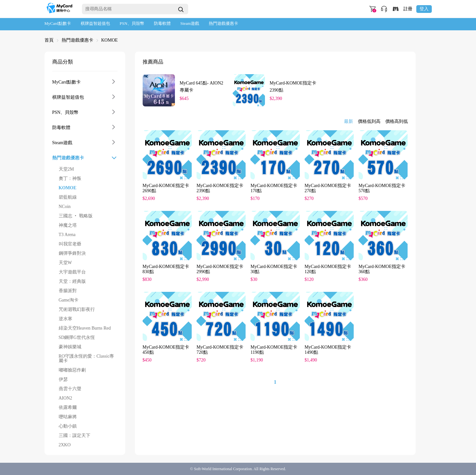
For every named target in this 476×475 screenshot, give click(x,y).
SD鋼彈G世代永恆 (77, 338)
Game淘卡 (69, 300)
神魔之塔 (68, 225)
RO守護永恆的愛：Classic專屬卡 (86, 359)
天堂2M (66, 169)
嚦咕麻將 (68, 417)
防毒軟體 (162, 23)
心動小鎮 (68, 426)
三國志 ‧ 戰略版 (76, 216)
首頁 (49, 40)
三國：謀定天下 (75, 436)
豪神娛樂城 (70, 347)
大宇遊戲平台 (72, 272)
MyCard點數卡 (58, 23)
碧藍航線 (68, 197)
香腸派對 (68, 291)
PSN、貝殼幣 (132, 23)
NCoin (65, 207)
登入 (424, 9)
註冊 (408, 9)
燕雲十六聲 (70, 389)
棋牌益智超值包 (95, 23)
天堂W (65, 263)
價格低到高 (369, 122)
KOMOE (110, 40)
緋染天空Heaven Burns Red (85, 328)
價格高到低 (397, 122)
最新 (349, 122)
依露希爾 (68, 408)
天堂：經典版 (72, 282)
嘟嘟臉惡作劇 (72, 370)
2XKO (65, 445)
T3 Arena (67, 235)
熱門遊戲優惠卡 (223, 23)
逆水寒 (66, 319)
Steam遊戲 (190, 23)
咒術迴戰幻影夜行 (77, 310)
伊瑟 (63, 380)
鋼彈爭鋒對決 (72, 253)
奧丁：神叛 (70, 179)
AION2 (66, 398)
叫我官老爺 (70, 244)
